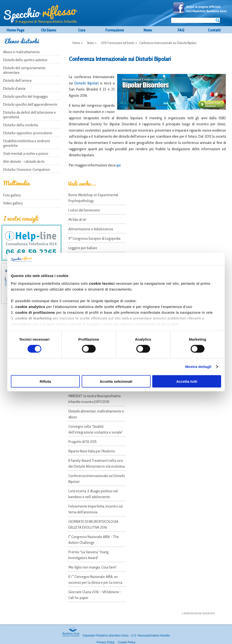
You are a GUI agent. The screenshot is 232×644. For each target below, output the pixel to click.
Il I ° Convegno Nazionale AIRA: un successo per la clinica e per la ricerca (95, 580)
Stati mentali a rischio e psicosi (26, 154)
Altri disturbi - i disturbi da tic (24, 161)
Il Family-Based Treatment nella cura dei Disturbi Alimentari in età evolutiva (97, 463)
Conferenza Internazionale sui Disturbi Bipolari (97, 479)
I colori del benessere (84, 210)
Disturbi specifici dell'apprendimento (30, 104)
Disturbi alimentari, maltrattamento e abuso (96, 414)
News (148, 30)
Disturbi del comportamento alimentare (24, 70)
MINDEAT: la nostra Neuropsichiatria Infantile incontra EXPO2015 (94, 399)
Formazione (115, 30)
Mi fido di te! (77, 220)
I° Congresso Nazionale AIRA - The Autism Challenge (94, 540)
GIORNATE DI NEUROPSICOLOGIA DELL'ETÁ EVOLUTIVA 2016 (93, 524)
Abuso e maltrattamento (22, 52)
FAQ (181, 30)
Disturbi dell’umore (17, 80)
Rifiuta (45, 381)
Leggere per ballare (83, 248)
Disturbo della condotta (21, 125)
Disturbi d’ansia (14, 88)
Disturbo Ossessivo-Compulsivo (27, 169)
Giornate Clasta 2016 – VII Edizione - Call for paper (95, 595)
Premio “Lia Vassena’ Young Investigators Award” (88, 555)
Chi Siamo (49, 30)
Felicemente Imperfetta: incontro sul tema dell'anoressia (96, 509)
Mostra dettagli (198, 367)
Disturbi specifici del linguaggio (25, 96)
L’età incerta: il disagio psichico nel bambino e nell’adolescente (93, 494)
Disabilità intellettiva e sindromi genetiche (27, 143)
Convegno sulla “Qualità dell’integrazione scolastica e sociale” (96, 429)
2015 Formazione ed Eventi (118, 43)
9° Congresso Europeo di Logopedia (94, 238)
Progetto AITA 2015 (83, 442)
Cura (82, 30)
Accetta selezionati (116, 381)
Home (76, 43)
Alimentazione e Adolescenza (91, 229)
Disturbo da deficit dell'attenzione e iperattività (29, 115)
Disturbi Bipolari (87, 83)
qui (118, 165)
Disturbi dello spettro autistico (25, 60)
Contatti (214, 30)
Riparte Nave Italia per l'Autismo (92, 451)
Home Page (15, 30)
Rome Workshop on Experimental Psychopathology (93, 198)
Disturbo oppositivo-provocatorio (28, 133)
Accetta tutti (187, 381)
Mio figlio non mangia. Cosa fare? (92, 567)
